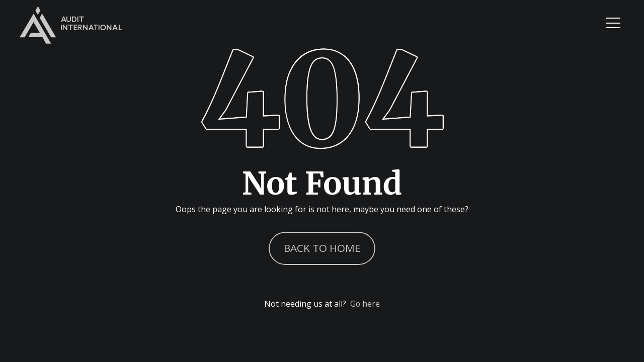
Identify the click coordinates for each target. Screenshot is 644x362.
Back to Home (322, 246)
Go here (365, 306)
